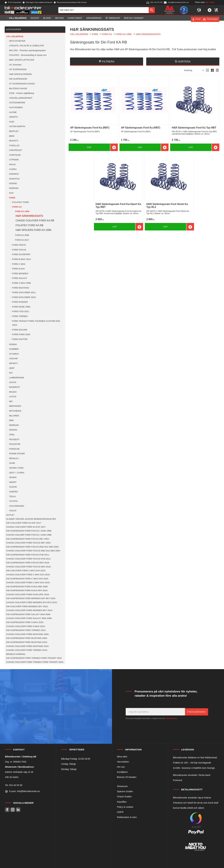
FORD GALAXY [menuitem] (20, 278)
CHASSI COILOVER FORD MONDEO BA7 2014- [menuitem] (30, 610)
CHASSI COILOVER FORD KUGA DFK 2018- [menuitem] (28, 594)
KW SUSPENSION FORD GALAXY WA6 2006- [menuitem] (28, 614)
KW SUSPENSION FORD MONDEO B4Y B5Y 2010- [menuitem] (31, 598)
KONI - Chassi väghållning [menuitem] (22, 93)
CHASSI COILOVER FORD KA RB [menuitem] (35, 221)
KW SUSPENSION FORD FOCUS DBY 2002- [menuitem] (28, 539)
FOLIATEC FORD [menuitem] (21, 202)
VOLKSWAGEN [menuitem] (17, 506)
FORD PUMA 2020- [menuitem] (21, 334)
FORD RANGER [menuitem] (20, 302)
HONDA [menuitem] (13, 344)
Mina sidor (122, 757)
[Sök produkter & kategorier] (104, 11)
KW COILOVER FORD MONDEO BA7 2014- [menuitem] (27, 606)
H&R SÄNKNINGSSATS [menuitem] (29, 216)
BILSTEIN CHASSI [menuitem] (18, 88)
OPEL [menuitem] (12, 435)
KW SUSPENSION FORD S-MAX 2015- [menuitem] (25, 622)
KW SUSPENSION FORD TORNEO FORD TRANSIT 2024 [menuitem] (34, 658)
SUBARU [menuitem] (14, 492)
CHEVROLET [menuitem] (16, 150)
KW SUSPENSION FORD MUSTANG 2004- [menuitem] (27, 638)
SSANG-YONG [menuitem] (16, 468)
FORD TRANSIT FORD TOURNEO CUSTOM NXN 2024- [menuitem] (36, 323)
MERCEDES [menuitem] (15, 406)
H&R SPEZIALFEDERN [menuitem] (20, 74)
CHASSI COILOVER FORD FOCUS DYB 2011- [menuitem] (29, 559)
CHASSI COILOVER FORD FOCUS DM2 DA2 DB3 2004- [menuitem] (33, 551)
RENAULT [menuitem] (14, 458)
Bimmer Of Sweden (127, 777)
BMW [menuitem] (12, 136)
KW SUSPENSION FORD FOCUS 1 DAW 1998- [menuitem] (29, 531)
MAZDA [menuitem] (13, 392)
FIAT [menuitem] (11, 193)
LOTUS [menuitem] (13, 397)
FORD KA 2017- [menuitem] (22, 240)
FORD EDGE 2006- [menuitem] (21, 307)
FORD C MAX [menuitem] (19, 264)
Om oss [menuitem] (59, 19)
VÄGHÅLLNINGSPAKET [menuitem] (21, 98)
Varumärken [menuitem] (94, 19)
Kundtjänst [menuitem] (75, 19)
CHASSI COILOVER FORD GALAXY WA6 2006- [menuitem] (29, 618)
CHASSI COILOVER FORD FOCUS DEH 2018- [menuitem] (29, 567)
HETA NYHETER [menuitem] (17, 41)
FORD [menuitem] (12, 198)
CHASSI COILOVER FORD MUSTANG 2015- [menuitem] (28, 646)
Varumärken (123, 762)
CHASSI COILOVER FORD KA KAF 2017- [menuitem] (26, 527)
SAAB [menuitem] (12, 463)
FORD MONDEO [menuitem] (20, 274)
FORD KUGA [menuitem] (18, 269)
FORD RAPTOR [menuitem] (20, 339)
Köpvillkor (122, 802)
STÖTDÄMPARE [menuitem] (17, 103)
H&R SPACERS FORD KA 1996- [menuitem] (34, 230)
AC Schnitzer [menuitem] (15, 65)
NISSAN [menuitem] (13, 430)
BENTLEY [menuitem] (14, 131)
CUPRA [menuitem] (13, 169)
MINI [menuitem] (11, 420)
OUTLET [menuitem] (35, 19)
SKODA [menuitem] (13, 477)
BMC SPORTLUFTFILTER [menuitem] (22, 60)
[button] (210, 11)
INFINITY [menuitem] (14, 363)
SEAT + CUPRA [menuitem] (17, 473)
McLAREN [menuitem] (14, 416)
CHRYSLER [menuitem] (15, 155)
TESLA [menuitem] (13, 496)
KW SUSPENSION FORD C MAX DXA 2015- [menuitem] (27, 579)
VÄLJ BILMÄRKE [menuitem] (18, 19)
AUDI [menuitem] (12, 122)
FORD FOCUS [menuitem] (19, 250)
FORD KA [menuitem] (17, 207)
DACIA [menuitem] (12, 164)
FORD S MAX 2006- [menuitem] (22, 283)
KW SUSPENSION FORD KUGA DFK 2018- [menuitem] (27, 590)
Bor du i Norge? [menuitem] (134, 19)
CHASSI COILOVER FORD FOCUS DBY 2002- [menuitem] (29, 543)
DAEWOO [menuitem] (14, 174)
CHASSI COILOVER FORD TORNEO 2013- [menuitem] (27, 650)
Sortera (184, 62)
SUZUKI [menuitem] (13, 487)
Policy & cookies (125, 807)
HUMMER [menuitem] (14, 349)
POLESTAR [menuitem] (15, 444)
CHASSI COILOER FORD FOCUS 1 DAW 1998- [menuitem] (29, 535)
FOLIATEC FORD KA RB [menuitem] (29, 225)
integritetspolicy (171, 718)
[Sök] (152, 11)
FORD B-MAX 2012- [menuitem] (22, 259)
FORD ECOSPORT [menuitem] (21, 254)
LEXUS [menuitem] (13, 382)
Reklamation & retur (127, 817)
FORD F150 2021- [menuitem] (21, 311)
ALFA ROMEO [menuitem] (16, 107)
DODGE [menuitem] (13, 183)
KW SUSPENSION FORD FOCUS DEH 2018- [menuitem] (28, 563)
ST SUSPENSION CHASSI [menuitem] (22, 84)
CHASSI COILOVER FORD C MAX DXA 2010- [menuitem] (28, 575)
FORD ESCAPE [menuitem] (20, 330)
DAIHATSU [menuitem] (14, 179)
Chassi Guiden (124, 797)
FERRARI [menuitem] (14, 188)
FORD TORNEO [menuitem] (20, 316)
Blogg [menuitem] (47, 19)
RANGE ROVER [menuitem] (17, 454)
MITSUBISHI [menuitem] (15, 411)
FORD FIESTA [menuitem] (19, 245)
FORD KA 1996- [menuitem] (22, 211)
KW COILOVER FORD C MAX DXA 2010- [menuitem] (26, 571)
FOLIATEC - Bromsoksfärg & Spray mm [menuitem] (28, 55)
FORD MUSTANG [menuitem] (21, 288)
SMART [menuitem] (13, 482)
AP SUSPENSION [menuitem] (18, 69)
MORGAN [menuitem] (14, 425)
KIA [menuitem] (11, 373)
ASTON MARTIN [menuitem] (17, 126)
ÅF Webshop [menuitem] (113, 19)
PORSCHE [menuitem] (14, 449)
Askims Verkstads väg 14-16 (19, 772)
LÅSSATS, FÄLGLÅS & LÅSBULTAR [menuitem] (27, 46)
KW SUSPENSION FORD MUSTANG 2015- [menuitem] (27, 642)
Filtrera (108, 62)
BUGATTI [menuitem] (14, 141)
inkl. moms (210, 2)
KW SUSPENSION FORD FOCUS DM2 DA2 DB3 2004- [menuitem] (33, 547)
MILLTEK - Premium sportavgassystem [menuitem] (27, 50)
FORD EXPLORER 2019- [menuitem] (24, 297)
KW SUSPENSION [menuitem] (18, 79)
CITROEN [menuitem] (14, 160)
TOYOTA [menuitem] (13, 501)
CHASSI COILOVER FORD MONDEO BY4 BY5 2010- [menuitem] (32, 602)
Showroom (122, 786)
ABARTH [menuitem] (13, 117)
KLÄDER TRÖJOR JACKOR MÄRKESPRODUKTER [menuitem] (31, 519)
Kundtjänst (122, 772)
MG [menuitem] (11, 401)
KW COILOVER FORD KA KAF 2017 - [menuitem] (24, 523)
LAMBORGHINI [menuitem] (17, 378)
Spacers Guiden (125, 791)
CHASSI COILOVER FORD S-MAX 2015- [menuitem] (26, 626)
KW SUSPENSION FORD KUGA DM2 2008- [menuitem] (27, 587)
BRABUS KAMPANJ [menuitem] (16, 654)
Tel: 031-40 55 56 (14, 785)
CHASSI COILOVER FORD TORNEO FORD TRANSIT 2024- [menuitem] (35, 662)
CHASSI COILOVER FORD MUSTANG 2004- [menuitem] (28, 634)
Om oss (121, 767)
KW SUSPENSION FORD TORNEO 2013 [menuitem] (26, 630)
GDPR (120, 812)
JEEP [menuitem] (12, 368)
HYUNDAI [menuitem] (14, 354)
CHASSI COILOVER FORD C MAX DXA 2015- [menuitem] (28, 583)
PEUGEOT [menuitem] (14, 439)
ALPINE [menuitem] (13, 112)
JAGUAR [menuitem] (13, 358)
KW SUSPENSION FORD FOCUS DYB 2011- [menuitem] (28, 555)
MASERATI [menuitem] (14, 387)
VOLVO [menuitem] (13, 511)
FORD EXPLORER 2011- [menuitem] (24, 292)
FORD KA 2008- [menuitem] (22, 235)
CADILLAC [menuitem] (14, 145)
